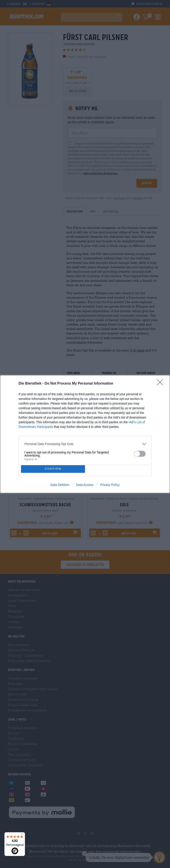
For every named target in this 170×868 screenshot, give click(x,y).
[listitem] (85, 444)
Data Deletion (60, 485)
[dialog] (85, 434)
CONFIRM (53, 469)
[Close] (161, 384)
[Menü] (22, 835)
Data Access (85, 485)
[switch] (140, 454)
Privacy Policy (110, 485)
